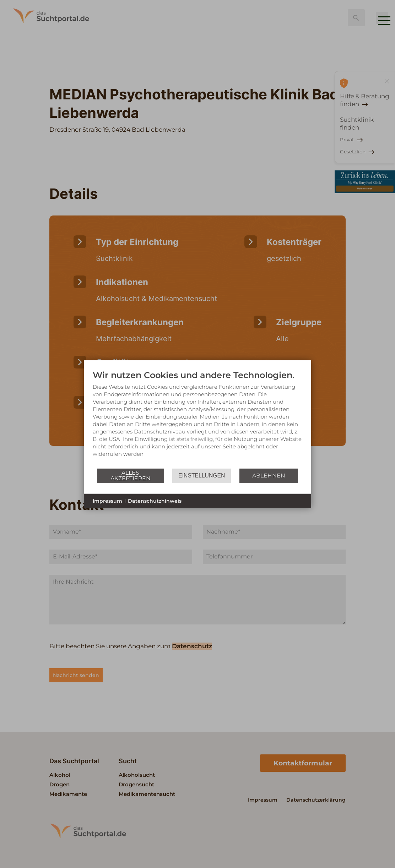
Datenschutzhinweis (155, 501)
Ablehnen (269, 476)
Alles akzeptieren (131, 476)
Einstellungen (202, 476)
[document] (197, 419)
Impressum (107, 501)
